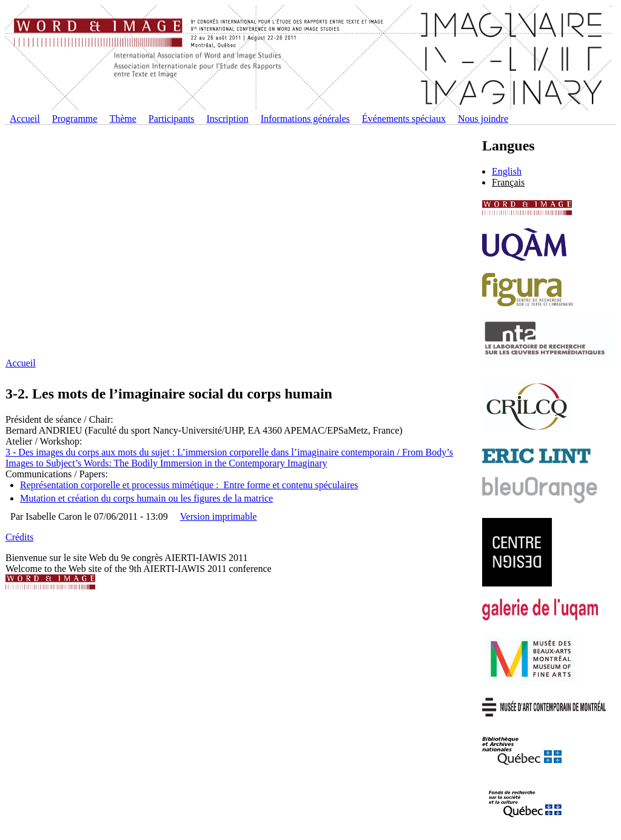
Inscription (227, 119)
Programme (75, 119)
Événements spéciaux (404, 119)
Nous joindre (483, 119)
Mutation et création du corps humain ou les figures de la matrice (146, 498)
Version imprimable (219, 516)
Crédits (19, 537)
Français (508, 182)
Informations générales (305, 119)
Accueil (25, 119)
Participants (172, 119)
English (507, 171)
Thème (123, 119)
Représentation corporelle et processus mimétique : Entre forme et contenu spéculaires (189, 485)
